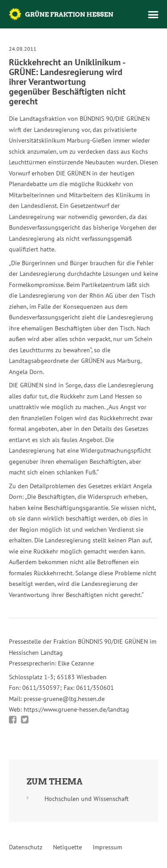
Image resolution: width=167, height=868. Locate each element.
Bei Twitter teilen (25, 720)
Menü (153, 15)
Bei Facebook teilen (13, 720)
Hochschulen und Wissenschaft (87, 799)
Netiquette (67, 847)
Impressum (107, 847)
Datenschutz (26, 847)
